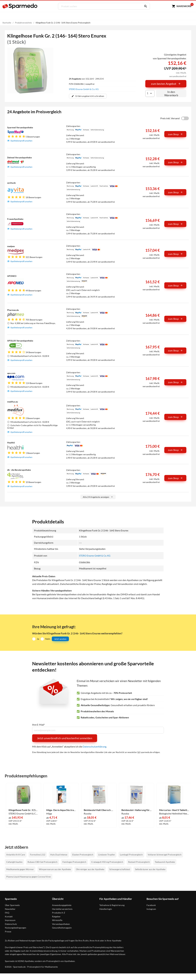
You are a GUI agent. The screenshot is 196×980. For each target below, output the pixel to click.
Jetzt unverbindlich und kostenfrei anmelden (65, 738)
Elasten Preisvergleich (83, 854)
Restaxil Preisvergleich (139, 862)
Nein (48, 639)
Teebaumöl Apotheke (165, 862)
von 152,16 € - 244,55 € (86, 79)
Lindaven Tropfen (107, 854)
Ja (38, 639)
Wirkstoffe (57, 920)
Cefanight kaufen (14, 862)
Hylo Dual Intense (59, 854)
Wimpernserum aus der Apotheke (55, 869)
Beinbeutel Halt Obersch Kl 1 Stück (99, 810)
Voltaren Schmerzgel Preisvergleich (165, 854)
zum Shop (175, 134)
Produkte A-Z (59, 912)
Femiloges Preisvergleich (74, 862)
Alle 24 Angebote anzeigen (98, 497)
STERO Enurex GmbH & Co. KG (84, 89)
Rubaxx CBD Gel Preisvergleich (42, 862)
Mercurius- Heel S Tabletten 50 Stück (174, 810)
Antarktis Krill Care (16, 854)
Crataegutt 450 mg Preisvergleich (107, 862)
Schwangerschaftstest (120, 869)
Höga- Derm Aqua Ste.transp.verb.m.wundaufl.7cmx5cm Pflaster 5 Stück (61, 810)
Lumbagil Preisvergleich (131, 854)
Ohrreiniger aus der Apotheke (90, 869)
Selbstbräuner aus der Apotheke (150, 869)
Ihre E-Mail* (39, 725)
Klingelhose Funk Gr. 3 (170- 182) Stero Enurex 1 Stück (24, 810)
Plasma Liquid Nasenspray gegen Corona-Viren (29, 876)
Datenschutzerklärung (94, 746)
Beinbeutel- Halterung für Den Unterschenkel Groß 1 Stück (137, 810)
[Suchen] (144, 6)
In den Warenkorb (171, 93)
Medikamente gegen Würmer (20, 869)
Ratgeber (56, 916)
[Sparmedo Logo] (20, 6)
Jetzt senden (60, 639)
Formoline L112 (38, 854)
